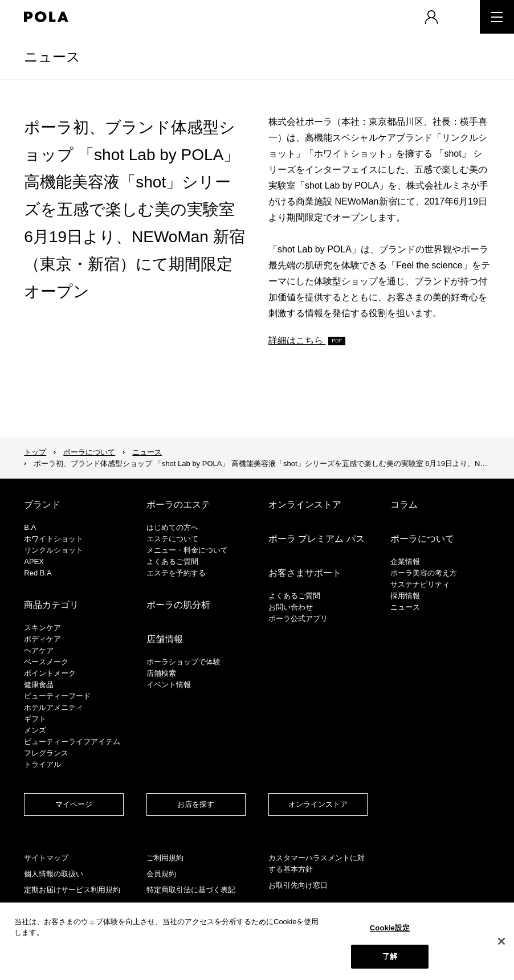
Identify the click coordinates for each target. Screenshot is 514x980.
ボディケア (42, 639)
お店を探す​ (196, 804)
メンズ (35, 730)
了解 (390, 956)
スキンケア (42, 628)
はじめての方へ (172, 527)
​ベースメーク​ (46, 662)
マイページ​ (74, 804)
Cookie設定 (390, 928)
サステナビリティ (420, 584)
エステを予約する (176, 573)
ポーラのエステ (178, 505)
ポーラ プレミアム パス (317, 539)
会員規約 (161, 874)
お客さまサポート (305, 573)
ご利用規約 (165, 858)
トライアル (42, 764)
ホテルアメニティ (54, 707)
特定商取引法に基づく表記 (191, 890)
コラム (404, 505)
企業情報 (405, 562)
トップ (35, 452)
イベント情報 (169, 685)
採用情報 (405, 596)
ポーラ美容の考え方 (424, 573)
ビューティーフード (57, 696)
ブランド (42, 505)
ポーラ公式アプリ (298, 618)
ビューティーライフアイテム (72, 742)
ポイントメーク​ (50, 673)
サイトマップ (46, 858)
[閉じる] (501, 941)
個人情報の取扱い (54, 874)
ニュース (52, 57)
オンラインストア (305, 505)
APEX (34, 562)
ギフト (35, 719)
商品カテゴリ (51, 605)
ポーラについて (89, 452)
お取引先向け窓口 (298, 885)
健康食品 (39, 685)
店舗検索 (161, 673)
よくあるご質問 (172, 562)
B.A (30, 527)
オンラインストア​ (318, 804)
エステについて (172, 539)
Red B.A (38, 573)
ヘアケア (39, 650)
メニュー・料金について (187, 550)
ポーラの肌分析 (178, 605)
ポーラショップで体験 (183, 662)
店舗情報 (165, 639)
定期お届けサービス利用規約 (72, 890)
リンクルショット (54, 550)
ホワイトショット (54, 539)
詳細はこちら (297, 340)
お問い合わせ (291, 607)
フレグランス (46, 753)
